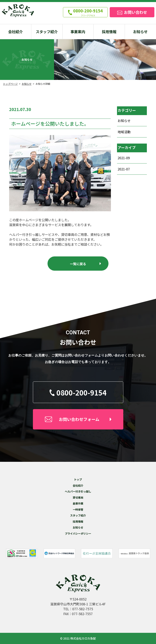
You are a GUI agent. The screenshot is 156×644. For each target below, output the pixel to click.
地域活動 (124, 132)
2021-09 (124, 158)
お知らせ (124, 121)
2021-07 (124, 169)
